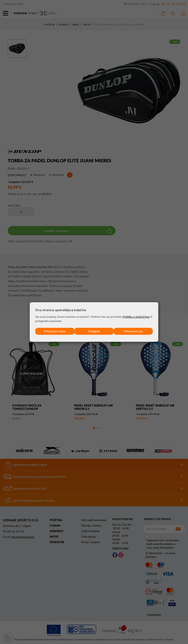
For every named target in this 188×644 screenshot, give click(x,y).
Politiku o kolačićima (136, 317)
